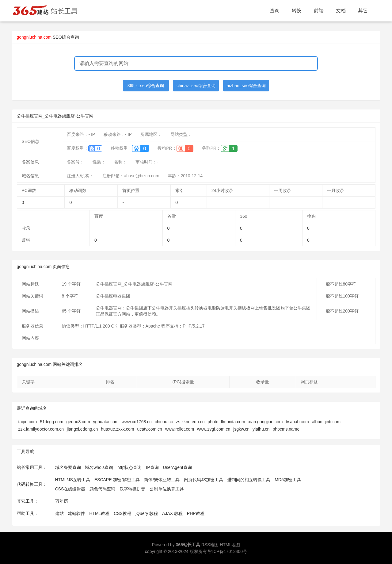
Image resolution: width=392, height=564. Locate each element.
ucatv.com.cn (149, 429)
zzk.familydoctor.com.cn (41, 429)
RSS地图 (210, 545)
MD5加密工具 (288, 480)
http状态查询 (129, 467)
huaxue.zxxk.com (117, 429)
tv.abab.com (297, 422)
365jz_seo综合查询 (146, 86)
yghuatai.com (106, 422)
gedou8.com (78, 422)
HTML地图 (230, 545)
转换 (297, 11)
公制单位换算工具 (167, 489)
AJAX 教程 (172, 513)
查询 (275, 11)
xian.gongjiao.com (266, 422)
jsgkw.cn (241, 429)
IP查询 (152, 467)
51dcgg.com (51, 422)
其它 (363, 11)
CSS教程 (122, 513)
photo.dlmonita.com (226, 422)
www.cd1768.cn (137, 422)
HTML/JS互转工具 (73, 480)
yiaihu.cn (261, 429)
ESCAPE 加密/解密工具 (117, 480)
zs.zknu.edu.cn (190, 422)
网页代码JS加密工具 (204, 480)
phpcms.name (286, 429)
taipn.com (28, 422)
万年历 (62, 501)
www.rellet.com (180, 429)
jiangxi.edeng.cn (82, 429)
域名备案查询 (68, 467)
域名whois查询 (99, 467)
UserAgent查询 (177, 467)
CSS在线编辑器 (70, 489)
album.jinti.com (326, 422)
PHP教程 (196, 513)
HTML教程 (99, 513)
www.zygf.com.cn (214, 429)
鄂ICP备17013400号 (228, 551)
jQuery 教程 (147, 513)
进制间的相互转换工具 (249, 480)
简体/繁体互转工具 (162, 480)
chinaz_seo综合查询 (196, 86)
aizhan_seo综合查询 (246, 86)
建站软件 (76, 513)
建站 (59, 513)
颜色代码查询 (102, 489)
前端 (319, 11)
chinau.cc (164, 422)
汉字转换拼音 (132, 489)
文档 (341, 11)
